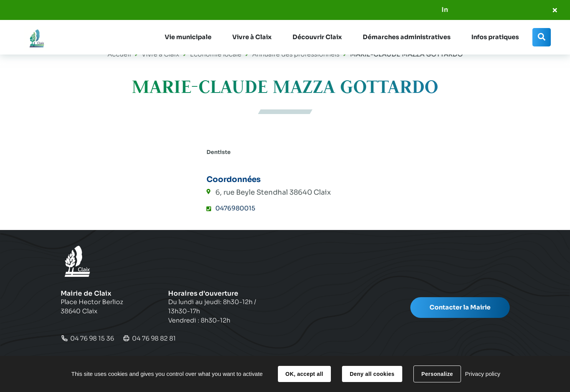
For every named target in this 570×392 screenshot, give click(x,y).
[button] (188, 37)
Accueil (119, 54)
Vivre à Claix (160, 54)
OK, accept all (304, 374)
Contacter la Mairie (460, 307)
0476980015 (235, 208)
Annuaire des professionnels (296, 54)
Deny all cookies (372, 374)
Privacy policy (482, 374)
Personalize (437, 374)
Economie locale (216, 54)
